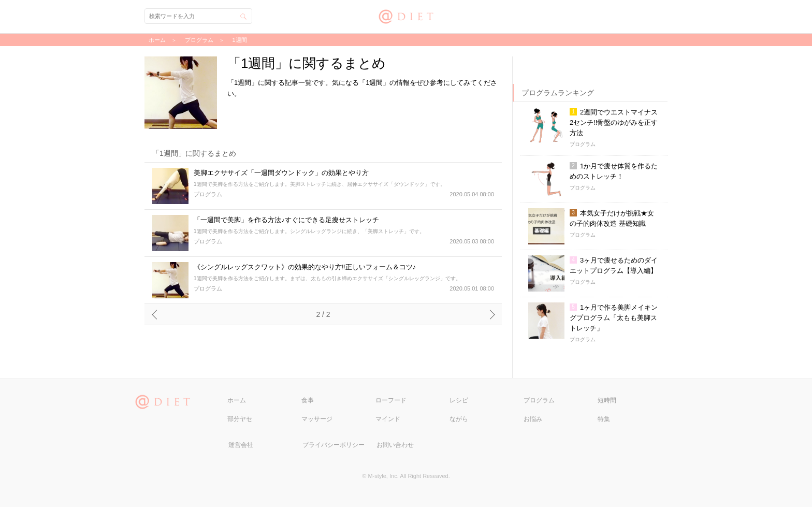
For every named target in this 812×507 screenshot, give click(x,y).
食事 (308, 400)
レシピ (459, 400)
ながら (459, 419)
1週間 (240, 40)
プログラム (539, 400)
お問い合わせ (395, 445)
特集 (604, 419)
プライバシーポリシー (334, 445)
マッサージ (317, 419)
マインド (388, 419)
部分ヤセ (240, 419)
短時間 (607, 400)
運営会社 (241, 445)
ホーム (237, 400)
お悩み (533, 419)
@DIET (406, 15)
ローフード (391, 400)
